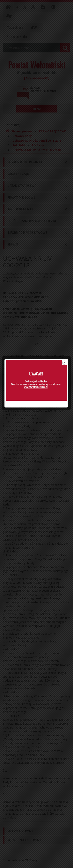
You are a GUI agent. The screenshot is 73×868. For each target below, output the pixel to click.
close (65, 384)
